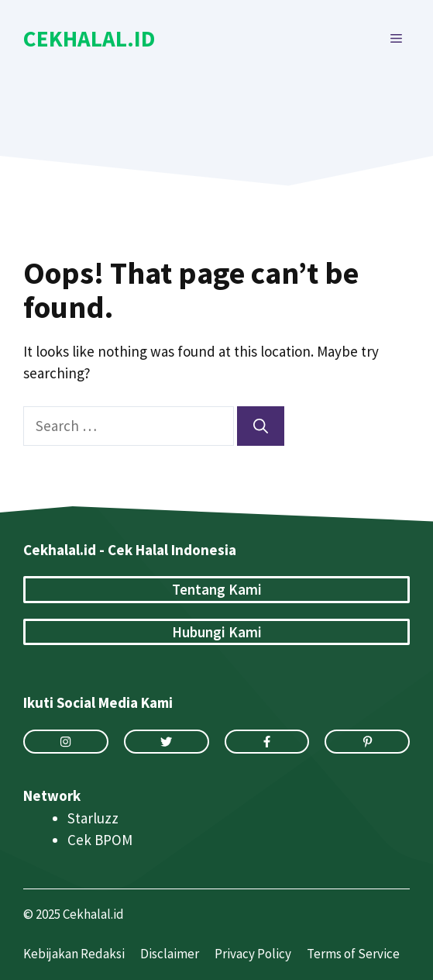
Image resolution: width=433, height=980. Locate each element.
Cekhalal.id (89, 38)
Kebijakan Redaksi (74, 954)
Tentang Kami (217, 589)
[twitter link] (167, 742)
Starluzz (93, 818)
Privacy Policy (253, 954)
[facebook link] (267, 742)
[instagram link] (66, 742)
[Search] (261, 426)
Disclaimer (170, 954)
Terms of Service (353, 954)
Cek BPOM (100, 840)
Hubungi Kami (217, 632)
